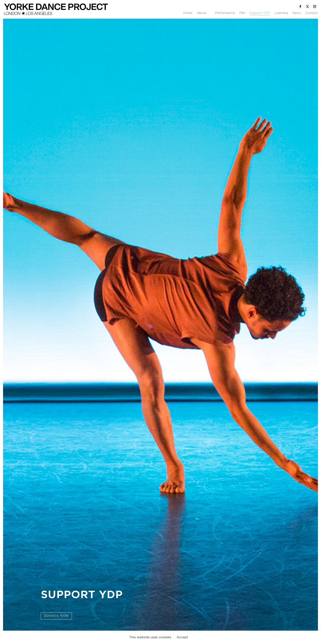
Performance (225, 13)
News (297, 13)
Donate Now (56, 616)
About (202, 13)
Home (188, 13)
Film (242, 13)
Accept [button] (182, 637)
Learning (281, 13)
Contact (312, 13)
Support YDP (260, 13)
